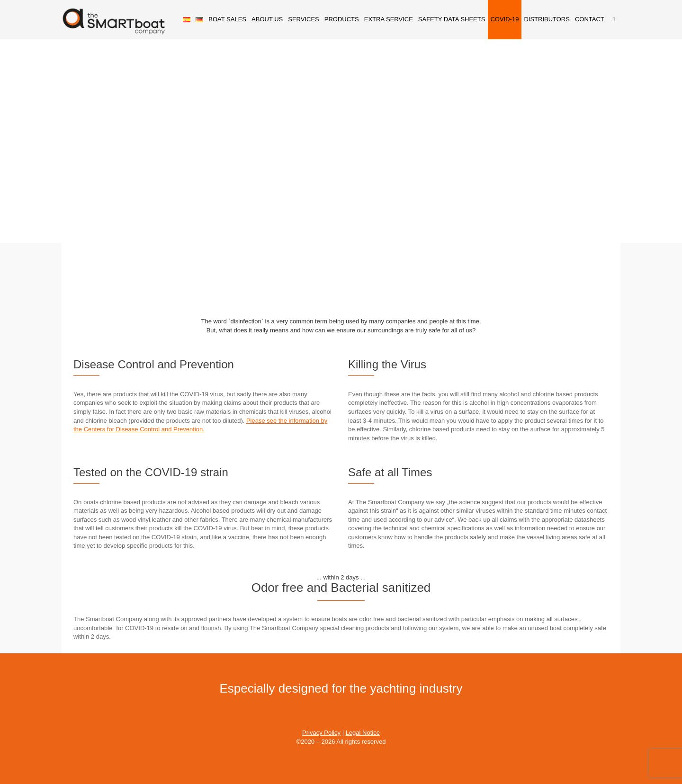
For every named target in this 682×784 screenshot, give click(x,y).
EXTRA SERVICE (389, 19)
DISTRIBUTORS (547, 19)
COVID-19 (504, 19)
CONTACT (590, 19)
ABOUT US (267, 19)
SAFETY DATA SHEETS (452, 19)
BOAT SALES (227, 19)
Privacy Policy (321, 733)
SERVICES (304, 19)
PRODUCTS (342, 19)
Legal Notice (363, 733)
